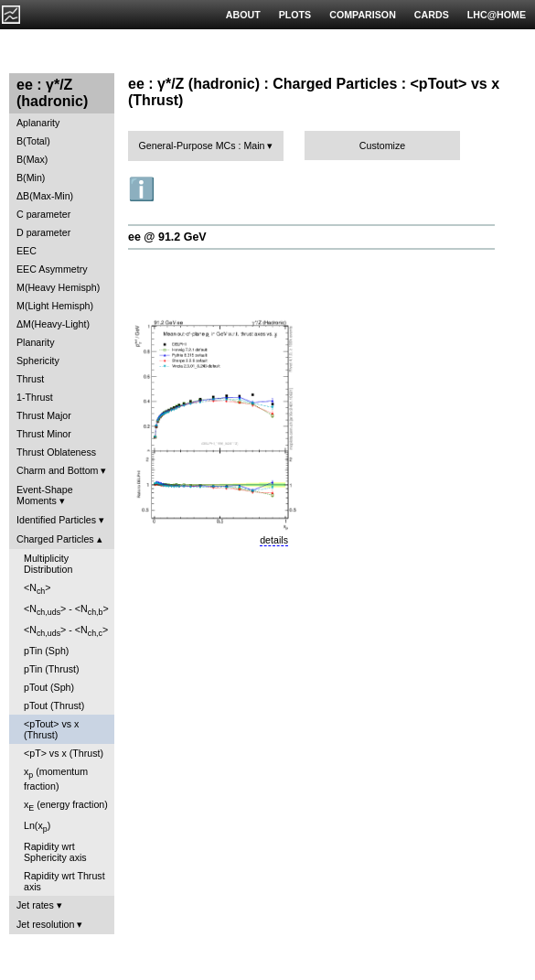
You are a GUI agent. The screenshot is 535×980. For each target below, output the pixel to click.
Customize (382, 145)
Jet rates (35, 905)
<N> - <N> (66, 610)
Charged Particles (55, 539)
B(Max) (32, 159)
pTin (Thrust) (52, 669)
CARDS (432, 15)
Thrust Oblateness (56, 452)
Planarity (35, 342)
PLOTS (295, 15)
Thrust (30, 379)
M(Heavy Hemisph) (58, 287)
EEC (27, 251)
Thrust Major (44, 415)
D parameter (43, 232)
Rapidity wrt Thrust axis (64, 881)
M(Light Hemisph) (55, 306)
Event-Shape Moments (45, 495)
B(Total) (33, 141)
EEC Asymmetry (52, 269)
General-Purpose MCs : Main (202, 145)
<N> (37, 589)
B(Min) (31, 178)
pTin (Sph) (46, 651)
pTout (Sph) (49, 687)
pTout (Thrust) (54, 705)
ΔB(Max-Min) (45, 196)
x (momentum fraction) (56, 778)
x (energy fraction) (66, 806)
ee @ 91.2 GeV (167, 237)
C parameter (43, 214)
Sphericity (38, 361)
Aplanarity (38, 123)
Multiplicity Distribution (48, 564)
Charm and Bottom (57, 470)
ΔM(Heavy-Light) (53, 324)
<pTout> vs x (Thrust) (51, 729)
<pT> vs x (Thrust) (64, 753)
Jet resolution (45, 924)
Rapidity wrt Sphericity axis (55, 852)
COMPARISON (363, 15)
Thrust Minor (44, 434)
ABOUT (243, 15)
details (274, 540)
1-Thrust (35, 397)
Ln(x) (37, 827)
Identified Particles (56, 520)
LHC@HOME (497, 15)
